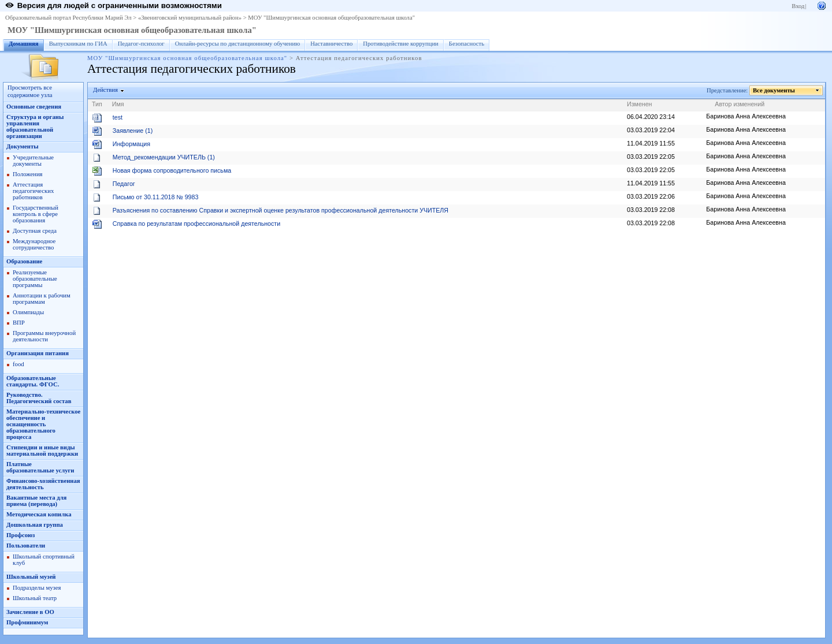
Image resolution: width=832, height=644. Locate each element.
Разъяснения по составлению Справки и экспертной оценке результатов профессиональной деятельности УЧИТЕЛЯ (281, 210)
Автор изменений (740, 104)
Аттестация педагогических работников (33, 191)
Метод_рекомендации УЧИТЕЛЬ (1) (164, 157)
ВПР (19, 323)
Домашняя (24, 44)
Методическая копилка (39, 514)
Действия (106, 90)
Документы (23, 146)
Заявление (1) (133, 131)
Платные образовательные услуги (40, 467)
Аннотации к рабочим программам (42, 299)
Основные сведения (34, 107)
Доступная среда (35, 231)
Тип (97, 104)
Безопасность (467, 44)
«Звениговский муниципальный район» (190, 18)
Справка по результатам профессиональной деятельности (196, 224)
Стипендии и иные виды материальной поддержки (42, 451)
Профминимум (27, 622)
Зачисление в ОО (30, 612)
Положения (28, 174)
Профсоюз (21, 535)
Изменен (640, 104)
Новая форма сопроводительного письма (172, 170)
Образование (24, 261)
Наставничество (331, 44)
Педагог (124, 184)
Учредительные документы (33, 161)
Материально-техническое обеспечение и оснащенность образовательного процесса (43, 424)
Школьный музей (31, 577)
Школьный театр (35, 598)
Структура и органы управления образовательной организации (35, 126)
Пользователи (26, 546)
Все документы (774, 90)
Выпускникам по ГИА (78, 44)
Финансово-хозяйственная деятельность (43, 484)
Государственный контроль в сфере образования (36, 214)
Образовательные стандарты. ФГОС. (33, 381)
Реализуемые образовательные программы (35, 279)
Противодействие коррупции (401, 44)
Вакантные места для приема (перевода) (36, 501)
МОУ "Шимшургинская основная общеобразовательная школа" (331, 18)
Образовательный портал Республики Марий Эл (68, 18)
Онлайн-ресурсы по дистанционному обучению (237, 44)
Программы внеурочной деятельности (44, 336)
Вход (798, 6)
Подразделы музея (37, 588)
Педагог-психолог (141, 44)
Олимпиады (28, 312)
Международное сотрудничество (34, 244)
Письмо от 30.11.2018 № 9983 (156, 197)
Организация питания (38, 353)
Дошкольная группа (35, 525)
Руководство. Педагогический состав (39, 398)
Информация (131, 144)
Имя (118, 104)
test (118, 117)
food (18, 364)
